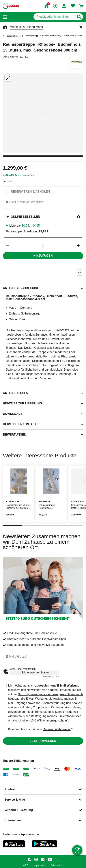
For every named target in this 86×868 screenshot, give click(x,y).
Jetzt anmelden (43, 741)
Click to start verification (34, 673)
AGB (26, 865)
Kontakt (10, 789)
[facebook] (29, 859)
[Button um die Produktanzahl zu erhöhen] (80, 246)
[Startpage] (11, 6)
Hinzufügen (43, 256)
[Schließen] (81, 27)
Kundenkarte (28, 175)
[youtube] (50, 859)
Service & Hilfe (15, 800)
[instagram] (43, 859)
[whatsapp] (57, 859)
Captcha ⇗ (51, 676)
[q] (54, 17)
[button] (5, 17)
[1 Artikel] (43, 246)
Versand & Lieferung (19, 810)
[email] (43, 657)
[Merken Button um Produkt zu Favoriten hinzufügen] (79, 272)
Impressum (39, 865)
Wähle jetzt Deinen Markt (27, 27)
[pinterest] (36, 859)
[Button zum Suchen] (79, 17)
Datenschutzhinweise (57, 729)
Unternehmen (14, 820)
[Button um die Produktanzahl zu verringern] (6, 246)
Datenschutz (57, 865)
